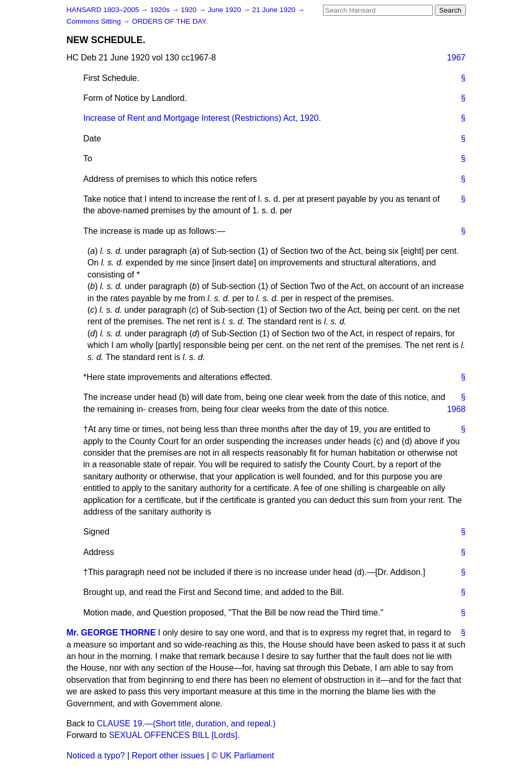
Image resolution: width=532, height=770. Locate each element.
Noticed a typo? (96, 756)
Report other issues (168, 756)
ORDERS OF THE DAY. (170, 21)
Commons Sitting (95, 21)
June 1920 (226, 10)
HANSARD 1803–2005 (103, 10)
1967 (456, 58)
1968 (456, 409)
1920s (161, 10)
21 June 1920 (275, 10)
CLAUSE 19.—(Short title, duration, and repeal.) (186, 723)
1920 (190, 10)
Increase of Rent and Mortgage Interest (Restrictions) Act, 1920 (201, 118)
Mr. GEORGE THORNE (111, 633)
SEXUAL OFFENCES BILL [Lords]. (174, 735)
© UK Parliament (243, 756)
